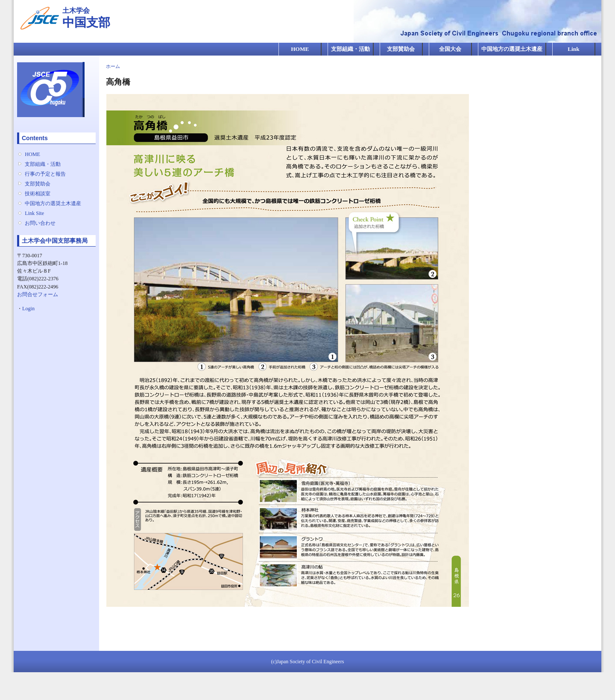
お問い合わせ (40, 223)
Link (573, 49)
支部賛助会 (401, 49)
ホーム (113, 66)
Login (28, 309)
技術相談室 (38, 194)
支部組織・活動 (350, 49)
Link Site (34, 213)
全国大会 (450, 49)
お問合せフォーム (38, 294)
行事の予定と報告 (45, 174)
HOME (300, 49)
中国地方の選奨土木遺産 (512, 49)
